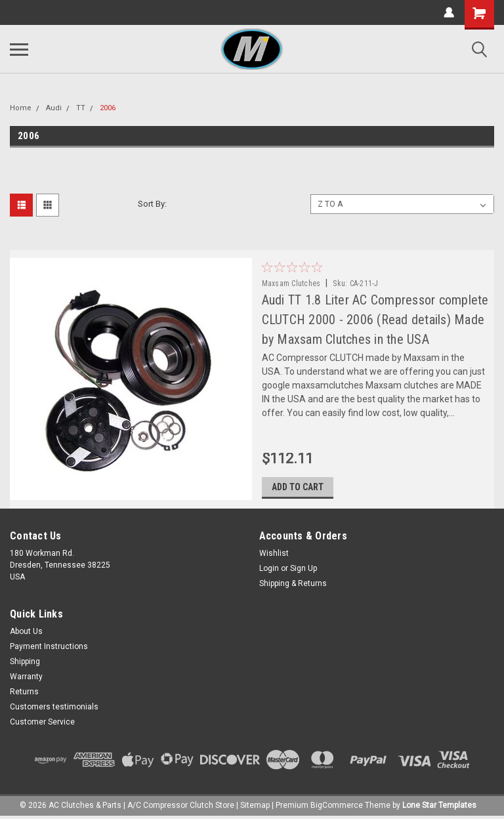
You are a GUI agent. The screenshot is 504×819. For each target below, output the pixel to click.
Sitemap (255, 806)
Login (269, 569)
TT (81, 108)
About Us (26, 632)
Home (21, 108)
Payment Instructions (49, 647)
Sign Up (304, 569)
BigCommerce (337, 806)
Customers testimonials (54, 707)
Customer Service (42, 723)
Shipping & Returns (293, 584)
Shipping (25, 662)
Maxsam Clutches (291, 283)
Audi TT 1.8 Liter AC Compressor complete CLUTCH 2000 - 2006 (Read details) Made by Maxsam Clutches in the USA (375, 320)
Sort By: (152, 204)
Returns (24, 692)
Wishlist (274, 554)
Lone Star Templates (439, 806)
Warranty (26, 677)
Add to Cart (298, 488)
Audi (54, 108)
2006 (108, 108)
